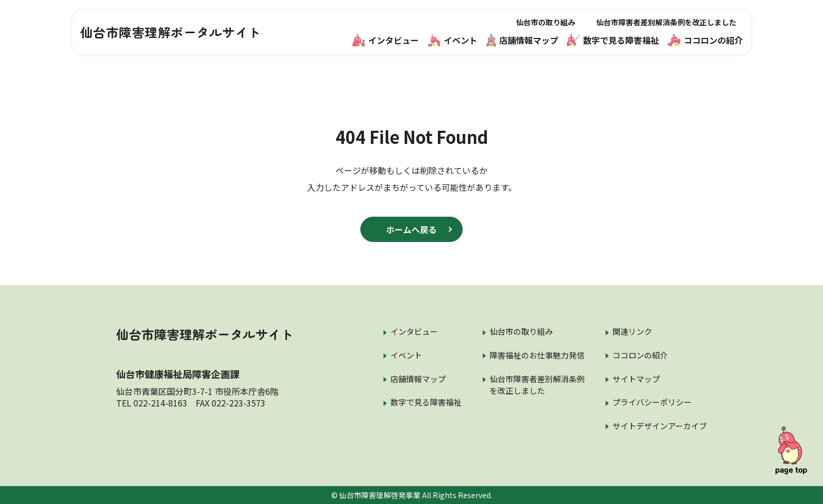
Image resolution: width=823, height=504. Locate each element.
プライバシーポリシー (652, 402)
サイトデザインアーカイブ (660, 426)
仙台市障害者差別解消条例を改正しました (666, 22)
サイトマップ (636, 379)
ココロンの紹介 (705, 40)
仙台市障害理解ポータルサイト (171, 32)
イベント (453, 40)
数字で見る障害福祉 (613, 40)
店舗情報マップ (522, 40)
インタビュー (386, 40)
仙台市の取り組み (546, 22)
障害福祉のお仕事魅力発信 (537, 355)
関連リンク (632, 331)
